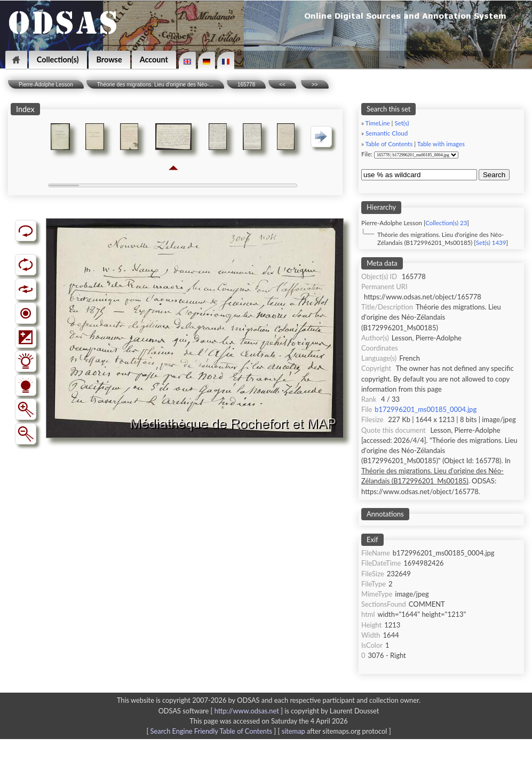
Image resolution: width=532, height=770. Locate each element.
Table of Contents (389, 144)
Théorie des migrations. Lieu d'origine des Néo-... (155, 85)
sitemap (293, 731)
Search (494, 175)
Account (154, 59)
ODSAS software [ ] (222, 711)
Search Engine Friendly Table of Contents (211, 731)
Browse (109, 59)
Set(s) (402, 123)
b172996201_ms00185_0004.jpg (426, 409)
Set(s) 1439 (491, 243)
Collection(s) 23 (446, 223)
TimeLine (378, 123)
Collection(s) (58, 59)
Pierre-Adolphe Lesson (46, 85)
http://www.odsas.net (247, 711)
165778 (246, 85)
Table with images (441, 144)
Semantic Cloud (387, 133)
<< (282, 85)
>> (315, 85)
